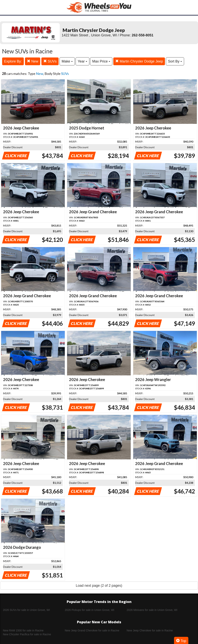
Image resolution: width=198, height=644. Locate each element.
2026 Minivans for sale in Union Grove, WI (152, 610)
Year (82, 61)
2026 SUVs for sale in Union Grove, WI (26, 610)
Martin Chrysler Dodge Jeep (139, 61)
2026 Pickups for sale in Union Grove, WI (90, 610)
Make (67, 61)
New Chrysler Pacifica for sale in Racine (27, 634)
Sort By (175, 61)
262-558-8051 (143, 35)
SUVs (50, 61)
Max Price (101, 61)
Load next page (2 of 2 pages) (99, 586)
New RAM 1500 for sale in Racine (23, 630)
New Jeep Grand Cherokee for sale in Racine (92, 630)
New (33, 61)
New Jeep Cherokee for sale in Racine (150, 630)
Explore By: (13, 61)
